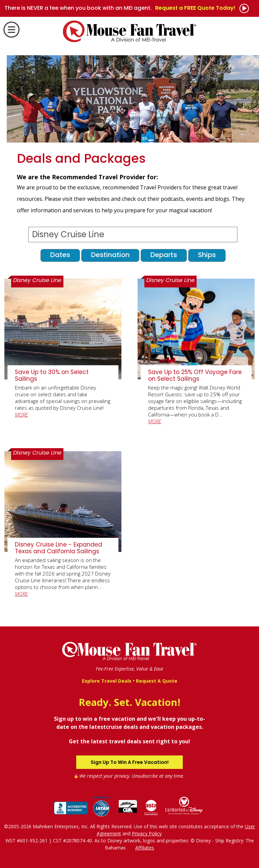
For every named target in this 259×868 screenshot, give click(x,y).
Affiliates (145, 848)
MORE (21, 414)
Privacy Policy (147, 833)
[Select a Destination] (133, 235)
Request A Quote (157, 681)
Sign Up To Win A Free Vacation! (130, 762)
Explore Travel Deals (107, 681)
